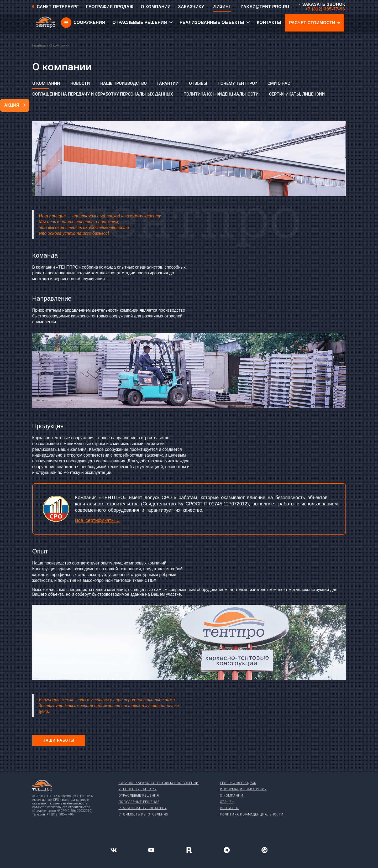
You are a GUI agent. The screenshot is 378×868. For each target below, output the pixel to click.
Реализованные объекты (143, 808)
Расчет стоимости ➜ (314, 23)
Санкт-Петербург (55, 7)
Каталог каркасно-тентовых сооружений (159, 783)
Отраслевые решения (139, 796)
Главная (39, 45)
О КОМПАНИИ (156, 7)
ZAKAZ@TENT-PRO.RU (265, 7)
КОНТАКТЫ (269, 22)
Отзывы (198, 83)
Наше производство (124, 83)
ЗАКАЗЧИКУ (191, 7)
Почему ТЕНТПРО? (237, 83)
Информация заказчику (243, 789)
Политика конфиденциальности (221, 94)
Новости (80, 83)
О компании (46, 83)
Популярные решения (139, 802)
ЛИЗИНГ (222, 6)
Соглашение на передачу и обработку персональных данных (103, 94)
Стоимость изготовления (143, 814)
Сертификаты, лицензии (297, 94)
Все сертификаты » (97, 520)
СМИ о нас (279, 83)
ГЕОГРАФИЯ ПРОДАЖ (110, 7)
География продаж (238, 783)
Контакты (229, 808)
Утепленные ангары (138, 789)
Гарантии (168, 83)
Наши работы (58, 740)
